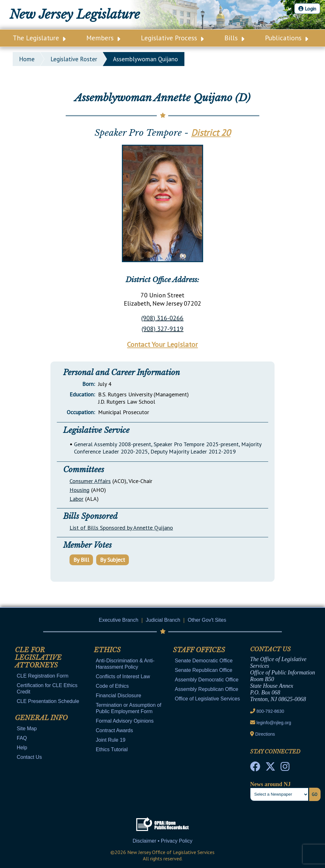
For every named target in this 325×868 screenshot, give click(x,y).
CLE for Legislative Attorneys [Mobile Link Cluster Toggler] (38, 658)
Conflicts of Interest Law (123, 676)
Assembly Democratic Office (207, 680)
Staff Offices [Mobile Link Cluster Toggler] (199, 650)
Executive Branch (119, 620)
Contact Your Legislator (162, 344)
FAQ (22, 738)
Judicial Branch (163, 620)
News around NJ (270, 784)
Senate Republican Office (204, 670)
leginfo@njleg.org (274, 723)
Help (22, 748)
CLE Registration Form (43, 676)
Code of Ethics (112, 686)
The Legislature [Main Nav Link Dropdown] (39, 38)
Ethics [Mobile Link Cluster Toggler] (107, 650)
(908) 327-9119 (162, 329)
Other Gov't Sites (207, 620)
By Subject (113, 560)
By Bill (81, 560)
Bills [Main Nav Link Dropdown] (234, 38)
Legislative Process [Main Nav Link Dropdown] (172, 38)
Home (27, 59)
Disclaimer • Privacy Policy (163, 841)
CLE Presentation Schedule (48, 701)
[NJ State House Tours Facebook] (255, 768)
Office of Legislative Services (207, 699)
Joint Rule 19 (111, 740)
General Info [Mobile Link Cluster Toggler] (41, 718)
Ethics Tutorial (112, 749)
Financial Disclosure (119, 696)
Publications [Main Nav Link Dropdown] (287, 38)
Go (315, 794)
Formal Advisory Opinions (125, 721)
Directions (265, 734)
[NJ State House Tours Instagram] (285, 768)
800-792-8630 (270, 711)
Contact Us (29, 757)
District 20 (211, 133)
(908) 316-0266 (162, 318)
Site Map (27, 729)
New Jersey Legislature (75, 14)
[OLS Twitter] (270, 768)
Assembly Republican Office (207, 689)
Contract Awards (114, 730)
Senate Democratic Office (204, 661)
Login (307, 9)
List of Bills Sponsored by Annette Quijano (121, 528)
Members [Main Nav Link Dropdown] (103, 38)
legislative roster (74, 59)
